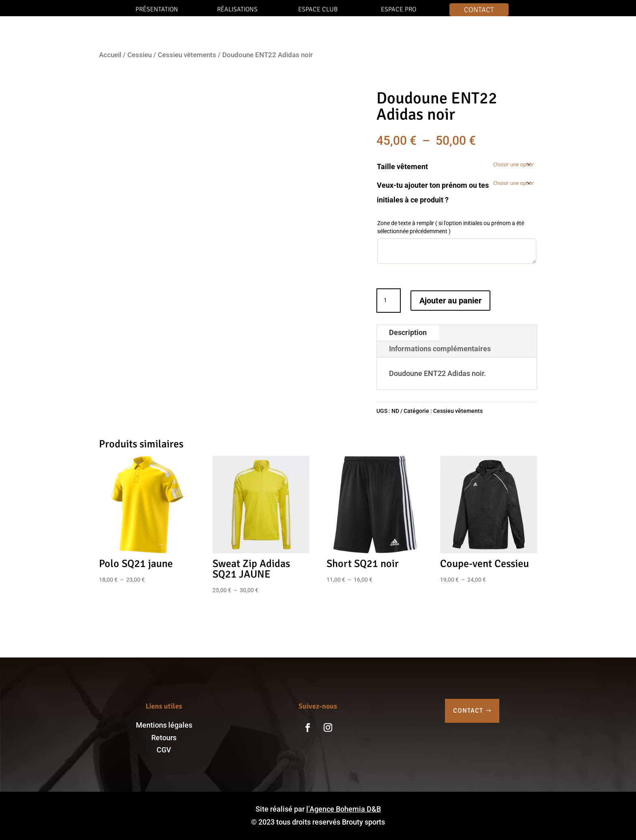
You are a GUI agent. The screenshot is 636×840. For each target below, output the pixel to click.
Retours (164, 738)
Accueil (110, 55)
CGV (164, 750)
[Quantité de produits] (389, 301)
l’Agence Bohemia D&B (344, 809)
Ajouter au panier (450, 301)
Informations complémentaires (440, 349)
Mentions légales (164, 725)
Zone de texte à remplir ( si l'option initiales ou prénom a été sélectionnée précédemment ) (451, 227)
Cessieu (140, 55)
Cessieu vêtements (187, 55)
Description (408, 332)
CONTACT (468, 711)
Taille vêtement (402, 166)
